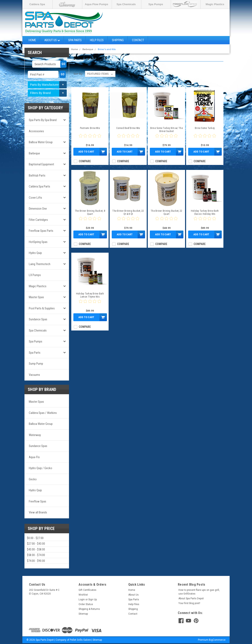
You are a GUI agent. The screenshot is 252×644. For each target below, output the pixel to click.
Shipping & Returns (89, 609)
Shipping (118, 40)
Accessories (36, 131)
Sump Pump (36, 364)
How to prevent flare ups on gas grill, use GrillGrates (199, 592)
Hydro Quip (35, 253)
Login (82, 600)
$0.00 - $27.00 (35, 538)
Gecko (33, 479)
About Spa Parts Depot (191, 598)
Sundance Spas (38, 319)
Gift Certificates (87, 590)
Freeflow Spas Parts (41, 231)
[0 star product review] (90, 138)
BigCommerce (217, 640)
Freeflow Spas (38, 501)
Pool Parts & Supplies (42, 308)
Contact (138, 40)
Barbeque (34, 153)
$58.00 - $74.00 (36, 555)
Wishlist (83, 595)
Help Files (97, 40)
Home (32, 40)
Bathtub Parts (37, 175)
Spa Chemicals (126, 4)
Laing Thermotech (40, 264)
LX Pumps (35, 275)
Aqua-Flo (34, 457)
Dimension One (38, 209)
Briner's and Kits (107, 49)
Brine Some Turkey (205, 128)
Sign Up (93, 600)
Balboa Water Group (41, 142)
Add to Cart (86, 152)
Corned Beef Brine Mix (128, 128)
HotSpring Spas (38, 242)
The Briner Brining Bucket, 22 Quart (166, 212)
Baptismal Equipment (41, 164)
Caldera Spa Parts (39, 186)
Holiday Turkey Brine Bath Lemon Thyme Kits (90, 295)
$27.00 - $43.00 (36, 544)
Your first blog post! (189, 603)
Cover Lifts (35, 198)
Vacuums (34, 375)
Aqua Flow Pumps (96, 4)
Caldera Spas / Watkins (43, 413)
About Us (52, 40)
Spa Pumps (156, 4)
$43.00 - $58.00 (36, 549)
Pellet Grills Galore (80, 640)
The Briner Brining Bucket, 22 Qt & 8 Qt (128, 212)
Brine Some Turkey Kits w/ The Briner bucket (167, 130)
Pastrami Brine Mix (90, 128)
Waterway (35, 435)
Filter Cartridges (38, 220)
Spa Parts (75, 40)
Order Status (86, 604)
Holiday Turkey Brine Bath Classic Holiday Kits (205, 212)
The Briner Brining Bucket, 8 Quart (90, 212)
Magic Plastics (215, 4)
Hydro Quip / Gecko (41, 468)
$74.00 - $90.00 (36, 561)
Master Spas (36, 297)
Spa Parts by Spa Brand (43, 120)
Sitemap (83, 614)
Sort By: (78, 74)
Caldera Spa (37, 4)
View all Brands (38, 512)
